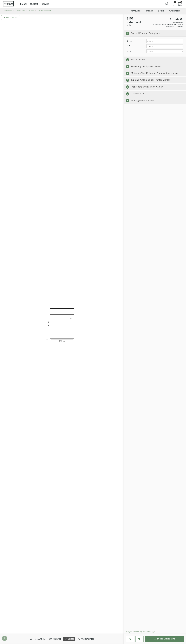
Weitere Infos (86, 639)
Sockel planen (138, 59)
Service (45, 4)
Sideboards (20, 11)
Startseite (8, 11)
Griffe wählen (138, 94)
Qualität (34, 4)
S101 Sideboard (44, 11)
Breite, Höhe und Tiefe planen (146, 33)
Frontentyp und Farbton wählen (147, 87)
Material (55, 639)
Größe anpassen (11, 17)
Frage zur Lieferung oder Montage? (141, 632)
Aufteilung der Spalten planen (146, 66)
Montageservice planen (143, 100)
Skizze (69, 639)
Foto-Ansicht (38, 639)
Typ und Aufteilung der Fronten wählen (151, 80)
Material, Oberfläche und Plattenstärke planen (154, 73)
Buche (31, 11)
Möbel (23, 4)
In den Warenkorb (164, 639)
